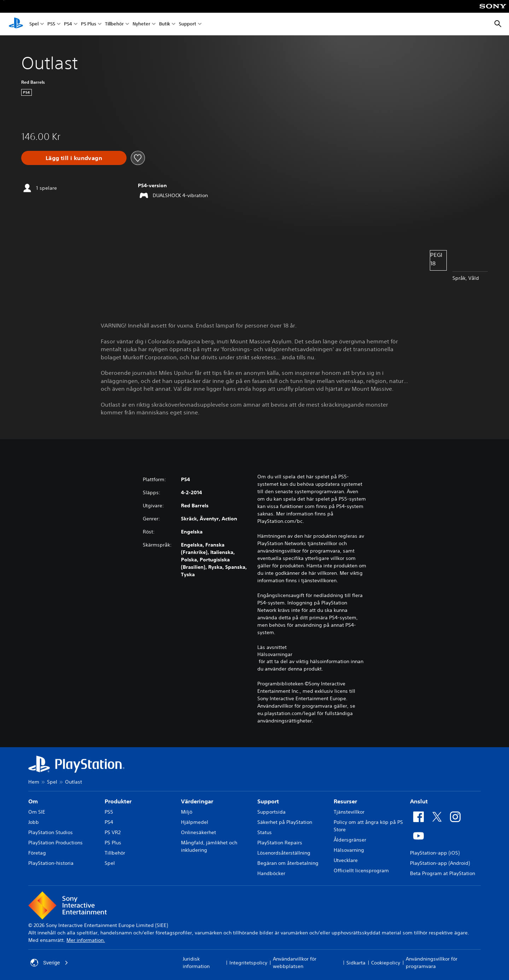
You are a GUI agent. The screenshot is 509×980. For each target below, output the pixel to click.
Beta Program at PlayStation (443, 873)
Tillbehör (114, 24)
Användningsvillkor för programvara (432, 963)
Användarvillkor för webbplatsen (295, 963)
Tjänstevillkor (349, 812)
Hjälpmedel (195, 822)
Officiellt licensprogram (361, 870)
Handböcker (271, 873)
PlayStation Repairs (280, 843)
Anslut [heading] (419, 801)
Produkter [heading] (118, 801)
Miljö (187, 812)
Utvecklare (346, 860)
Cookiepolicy (386, 963)
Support (188, 24)
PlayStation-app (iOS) (435, 853)
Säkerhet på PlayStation (285, 822)
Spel (34, 24)
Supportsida (271, 812)
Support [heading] (268, 801)
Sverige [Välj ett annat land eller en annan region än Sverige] (49, 963)
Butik (165, 24)
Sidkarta (356, 963)
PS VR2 (113, 832)
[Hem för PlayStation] (16, 24)
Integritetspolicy (248, 963)
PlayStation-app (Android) (440, 863)
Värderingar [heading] (197, 801)
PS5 (51, 24)
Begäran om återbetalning (288, 863)
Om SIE (37, 812)
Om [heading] (33, 801)
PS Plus (89, 24)
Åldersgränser (350, 840)
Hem (34, 782)
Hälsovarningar (275, 654)
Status (265, 832)
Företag (37, 853)
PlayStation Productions (55, 843)
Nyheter (141, 24)
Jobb (34, 822)
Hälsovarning (349, 850)
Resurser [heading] (345, 801)
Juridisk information (196, 963)
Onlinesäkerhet (198, 832)
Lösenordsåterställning (284, 853)
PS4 (68, 24)
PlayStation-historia (51, 863)
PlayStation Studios (51, 832)
